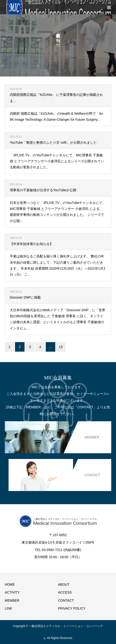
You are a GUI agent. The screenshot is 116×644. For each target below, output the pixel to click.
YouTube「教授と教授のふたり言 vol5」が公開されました (53, 142)
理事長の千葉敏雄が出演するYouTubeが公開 (43, 190)
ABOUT (64, 584)
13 (61, 347)
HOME (10, 584)
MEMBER (12, 600)
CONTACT (66, 600)
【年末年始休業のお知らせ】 (31, 244)
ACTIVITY (12, 592)
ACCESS (65, 592)
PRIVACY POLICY (72, 608)
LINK (8, 608)
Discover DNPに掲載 (25, 297)
